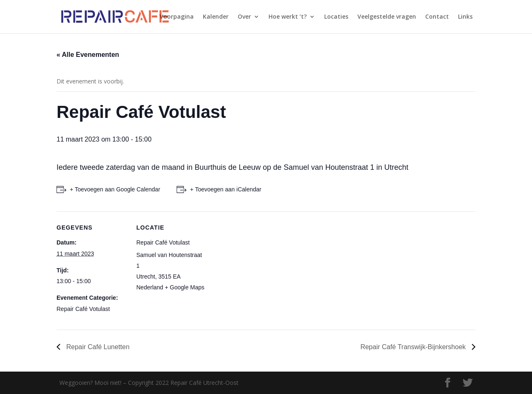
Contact (437, 17)
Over (244, 17)
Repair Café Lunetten (97, 347)
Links (465, 17)
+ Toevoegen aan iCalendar (225, 189)
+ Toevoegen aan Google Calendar (115, 189)
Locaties (336, 17)
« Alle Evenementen (88, 55)
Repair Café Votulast (83, 309)
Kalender (216, 17)
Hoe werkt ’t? (288, 17)
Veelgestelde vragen (387, 17)
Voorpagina (177, 17)
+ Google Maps (185, 287)
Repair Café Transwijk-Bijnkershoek (414, 347)
